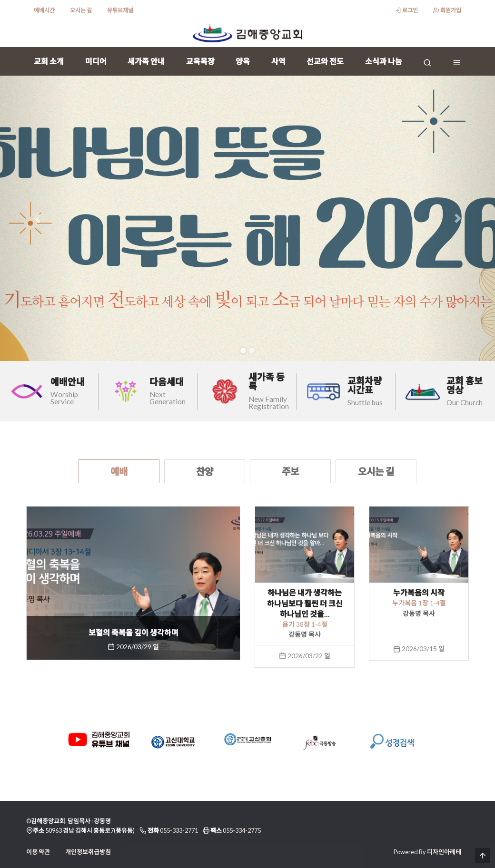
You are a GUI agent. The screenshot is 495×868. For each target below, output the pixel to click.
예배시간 (44, 10)
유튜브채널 (120, 10)
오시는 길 (81, 10)
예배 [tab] (119, 471)
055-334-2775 (242, 830)
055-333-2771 (179, 830)
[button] (37, 218)
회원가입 (447, 10)
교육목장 (200, 61)
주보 (290, 471)
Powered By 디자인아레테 (427, 852)
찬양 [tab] (205, 471)
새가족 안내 (146, 61)
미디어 (96, 61)
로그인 (406, 10)
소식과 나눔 (384, 61)
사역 (278, 61)
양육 (243, 61)
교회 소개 (49, 61)
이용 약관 (38, 852)
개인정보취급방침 (88, 852)
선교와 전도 (325, 61)
